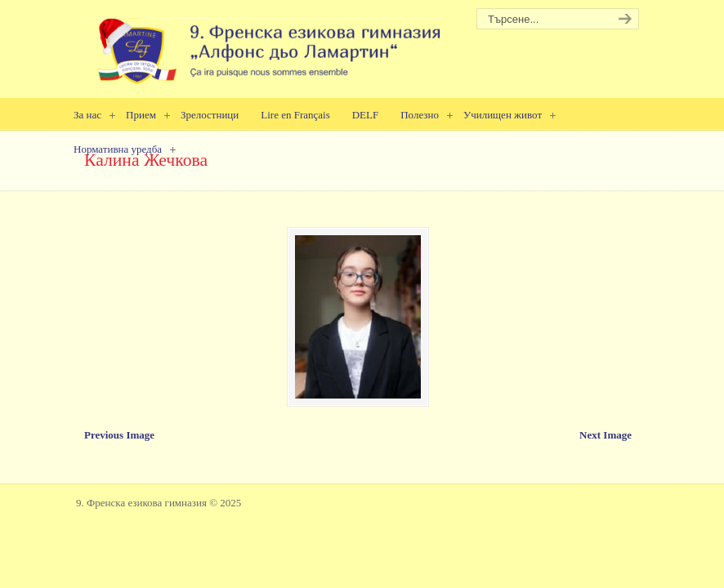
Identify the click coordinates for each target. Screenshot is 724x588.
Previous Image (119, 435)
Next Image (606, 435)
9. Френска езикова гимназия (264, 45)
